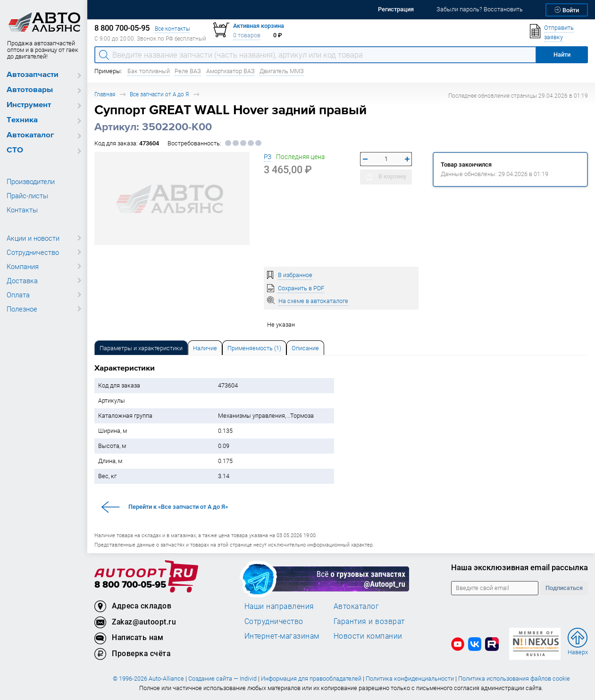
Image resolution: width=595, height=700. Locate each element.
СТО (15, 150)
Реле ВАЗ (188, 71)
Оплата (18, 295)
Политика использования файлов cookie (514, 679)
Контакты (22, 210)
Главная (105, 94)
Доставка (22, 280)
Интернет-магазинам (282, 636)
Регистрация (396, 9)
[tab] (141, 348)
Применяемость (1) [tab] (254, 348)
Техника (22, 120)
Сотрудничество (33, 252)
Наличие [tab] (205, 348)
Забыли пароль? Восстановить (480, 9)
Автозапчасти (33, 75)
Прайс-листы (27, 195)
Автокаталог (30, 135)
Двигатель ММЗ (282, 71)
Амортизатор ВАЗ (230, 71)
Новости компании (368, 636)
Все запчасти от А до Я (159, 94)
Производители (31, 181)
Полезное (22, 309)
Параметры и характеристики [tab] (141, 348)
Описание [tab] (305, 348)
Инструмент (29, 105)
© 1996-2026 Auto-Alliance (148, 679)
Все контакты (172, 29)
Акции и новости (33, 238)
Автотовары (30, 90)
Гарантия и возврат (369, 621)
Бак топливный (149, 71)
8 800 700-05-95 (130, 585)
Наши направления (279, 606)
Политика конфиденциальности (410, 679)
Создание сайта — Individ (222, 679)
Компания (23, 266)
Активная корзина (259, 26)
